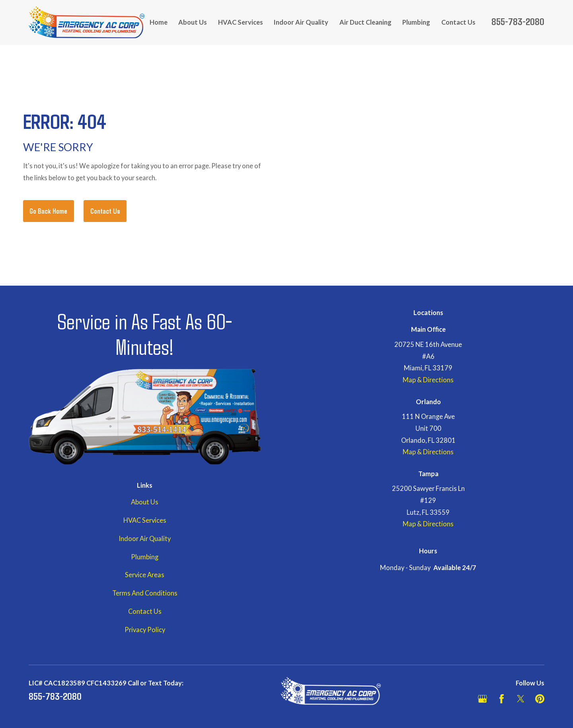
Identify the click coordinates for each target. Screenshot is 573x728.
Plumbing (145, 557)
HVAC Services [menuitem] (241, 22)
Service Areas (145, 575)
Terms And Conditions (145, 593)
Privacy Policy (145, 630)
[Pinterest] (540, 699)
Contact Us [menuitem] (458, 22)
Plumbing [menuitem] (416, 22)
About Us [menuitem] (193, 22)
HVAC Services (145, 520)
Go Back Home (48, 211)
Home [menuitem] (159, 22)
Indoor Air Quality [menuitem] (301, 22)
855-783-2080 (518, 21)
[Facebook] (502, 699)
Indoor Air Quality (145, 539)
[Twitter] (521, 699)
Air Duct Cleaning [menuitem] (365, 22)
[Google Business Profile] (482, 699)
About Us (145, 502)
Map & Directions (428, 380)
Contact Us (105, 211)
